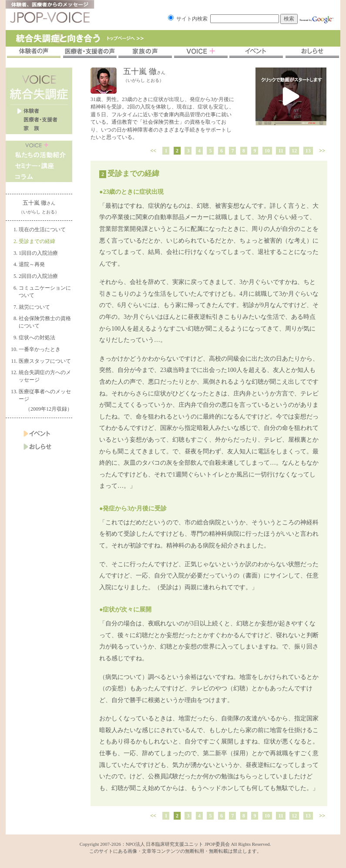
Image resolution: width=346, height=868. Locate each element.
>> (322, 151)
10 (267, 151)
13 (308, 151)
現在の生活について (42, 230)
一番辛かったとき (40, 349)
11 (280, 151)
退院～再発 (32, 264)
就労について (34, 307)
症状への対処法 (37, 338)
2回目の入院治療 (38, 276)
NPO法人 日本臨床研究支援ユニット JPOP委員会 (178, 844)
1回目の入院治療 (38, 253)
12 (294, 151)
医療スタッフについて (45, 361)
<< (153, 151)
